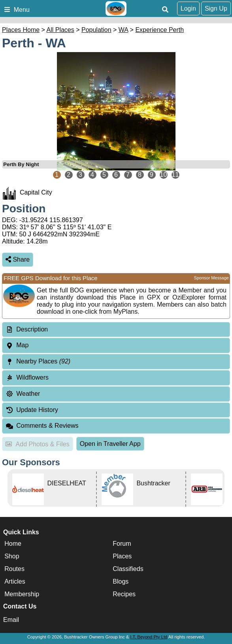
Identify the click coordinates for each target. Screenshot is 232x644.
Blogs (121, 581)
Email (11, 620)
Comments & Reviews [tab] (42, 426)
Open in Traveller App (110, 444)
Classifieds (128, 569)
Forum (122, 544)
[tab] (116, 330)
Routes (14, 569)
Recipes (124, 594)
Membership (22, 594)
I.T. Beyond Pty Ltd (149, 637)
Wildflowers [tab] (27, 377)
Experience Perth (159, 30)
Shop (12, 556)
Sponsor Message (211, 278)
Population (96, 30)
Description (32, 329)
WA (123, 30)
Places (122, 556)
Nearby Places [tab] (38, 361)
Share (18, 259)
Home (13, 544)
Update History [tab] (32, 410)
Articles (15, 581)
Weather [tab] (23, 394)
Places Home (21, 30)
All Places (60, 30)
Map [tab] (17, 345)
